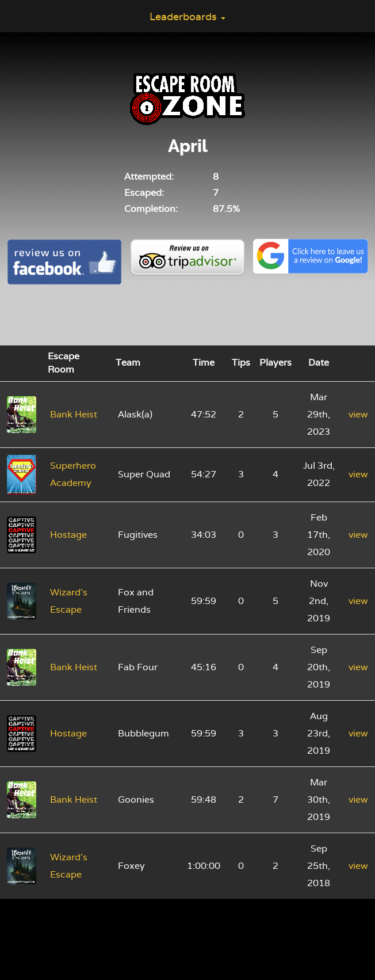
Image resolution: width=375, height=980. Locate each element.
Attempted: (149, 176)
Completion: (151, 209)
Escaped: (144, 193)
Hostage (68, 535)
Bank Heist (74, 414)
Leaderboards (187, 16)
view (358, 414)
